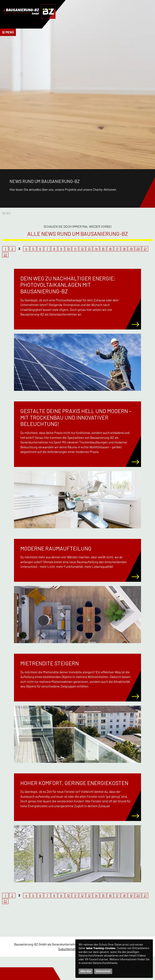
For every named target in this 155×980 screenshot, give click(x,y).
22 (5, 255)
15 (103, 249)
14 (96, 249)
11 (75, 249)
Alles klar (86, 971)
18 (124, 249)
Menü (8, 32)
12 (82, 249)
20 (138, 249)
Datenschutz (103, 971)
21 (145, 249)
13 (89, 249)
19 (131, 249)
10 (68, 249)
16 (110, 249)
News (6, 213)
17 (117, 249)
